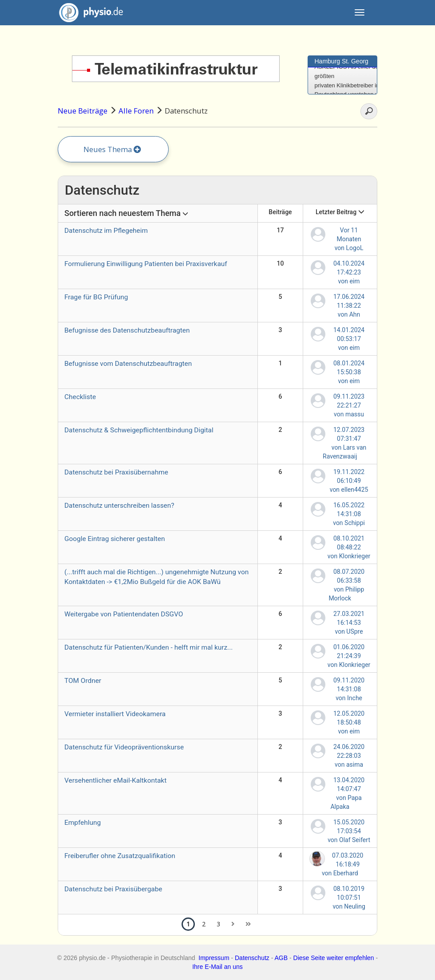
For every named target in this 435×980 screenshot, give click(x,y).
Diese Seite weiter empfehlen (334, 958)
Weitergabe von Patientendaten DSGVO (124, 614)
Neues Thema (112, 149)
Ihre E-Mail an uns (217, 967)
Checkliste (80, 397)
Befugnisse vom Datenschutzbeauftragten (128, 364)
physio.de (88, 13)
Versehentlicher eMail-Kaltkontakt (115, 780)
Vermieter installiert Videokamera (115, 714)
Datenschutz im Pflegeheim (106, 231)
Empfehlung (83, 823)
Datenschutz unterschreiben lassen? (119, 506)
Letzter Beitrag (340, 212)
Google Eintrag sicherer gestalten (115, 539)
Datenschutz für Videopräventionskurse (124, 747)
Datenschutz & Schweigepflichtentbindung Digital (139, 430)
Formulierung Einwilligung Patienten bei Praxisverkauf (146, 264)
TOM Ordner (83, 681)
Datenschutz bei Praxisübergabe (113, 889)
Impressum (214, 958)
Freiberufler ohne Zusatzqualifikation (120, 856)
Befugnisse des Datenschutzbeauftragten (127, 330)
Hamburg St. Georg (342, 61)
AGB (281, 958)
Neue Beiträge (83, 111)
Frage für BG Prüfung (96, 297)
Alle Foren (136, 111)
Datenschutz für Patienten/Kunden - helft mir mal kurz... (148, 647)
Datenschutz (252, 958)
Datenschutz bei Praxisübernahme (116, 472)
